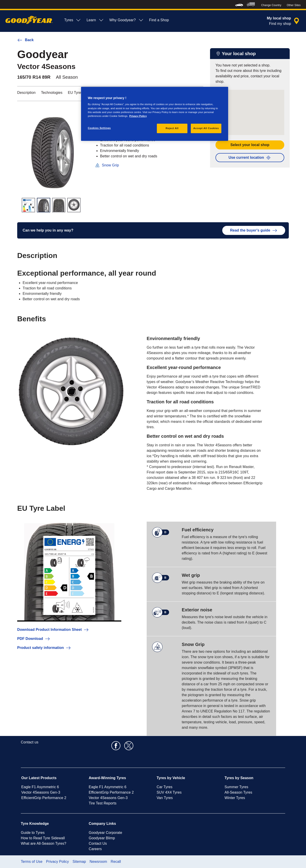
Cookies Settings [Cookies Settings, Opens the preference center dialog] (99, 128)
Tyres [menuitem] (73, 20)
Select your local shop (250, 145)
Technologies (52, 93)
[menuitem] (239, 4)
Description (26, 93)
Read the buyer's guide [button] (254, 230)
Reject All (172, 128)
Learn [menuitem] (95, 20)
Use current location (250, 158)
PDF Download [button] (34, 639)
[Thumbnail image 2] (44, 205)
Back (25, 40)
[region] (155, 114)
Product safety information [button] (44, 648)
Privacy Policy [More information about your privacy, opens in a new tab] (138, 116)
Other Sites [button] (294, 5)
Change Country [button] (271, 5)
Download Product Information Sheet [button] (53, 630)
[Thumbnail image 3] (59, 205)
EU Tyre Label (79, 93)
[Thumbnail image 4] (74, 205)
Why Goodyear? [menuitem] (127, 20)
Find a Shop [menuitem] (159, 20)
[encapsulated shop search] (284, 21)
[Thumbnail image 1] (28, 205)
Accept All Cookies (206, 128)
